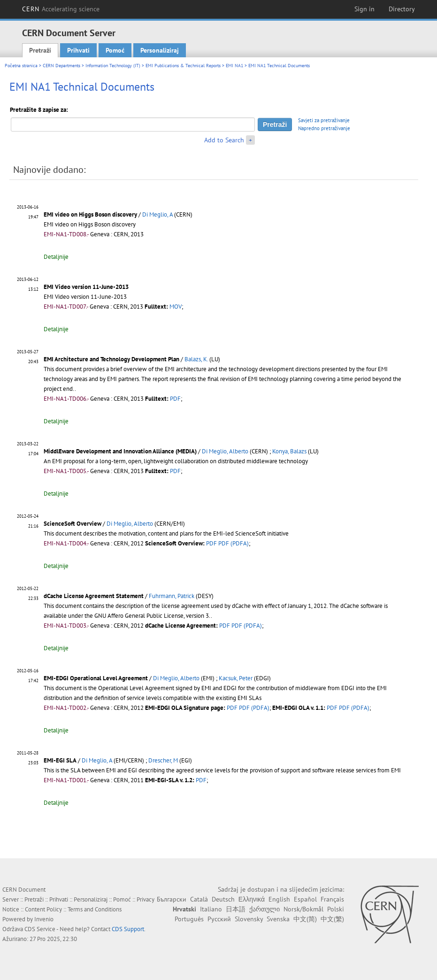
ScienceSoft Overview (73, 524)
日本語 (236, 909)
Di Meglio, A (157, 214)
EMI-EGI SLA (60, 760)
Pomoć (115, 50)
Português (189, 919)
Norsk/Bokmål (303, 909)
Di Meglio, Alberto (225, 451)
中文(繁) (332, 919)
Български (172, 899)
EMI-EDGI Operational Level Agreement (96, 678)
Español (305, 899)
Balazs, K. (196, 359)
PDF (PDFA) (234, 543)
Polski (336, 909)
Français (332, 899)
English (279, 899)
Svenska (278, 919)
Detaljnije (56, 257)
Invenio (44, 919)
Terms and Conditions (95, 909)
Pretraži (40, 50)
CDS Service (40, 929)
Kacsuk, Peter (236, 678)
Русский (219, 919)
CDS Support (128, 929)
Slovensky (249, 919)
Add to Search (224, 140)
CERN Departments (61, 66)
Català (199, 899)
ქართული (264, 909)
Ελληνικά (252, 899)
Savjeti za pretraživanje (324, 120)
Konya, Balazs (289, 451)
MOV (176, 307)
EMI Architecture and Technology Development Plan (111, 359)
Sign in (364, 9)
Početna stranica (21, 66)
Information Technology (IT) (113, 66)
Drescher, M (163, 760)
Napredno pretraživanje (324, 128)
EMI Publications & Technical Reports (183, 66)
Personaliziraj (160, 50)
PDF (175, 399)
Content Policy (43, 909)
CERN (61, 9)
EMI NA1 (234, 66)
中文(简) (305, 919)
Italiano (211, 909)
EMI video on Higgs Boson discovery (90, 214)
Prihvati (78, 50)
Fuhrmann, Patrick (172, 596)
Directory (402, 9)
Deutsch (223, 899)
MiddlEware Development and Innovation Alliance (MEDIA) (120, 451)
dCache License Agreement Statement (94, 596)
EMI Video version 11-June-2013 (86, 287)
